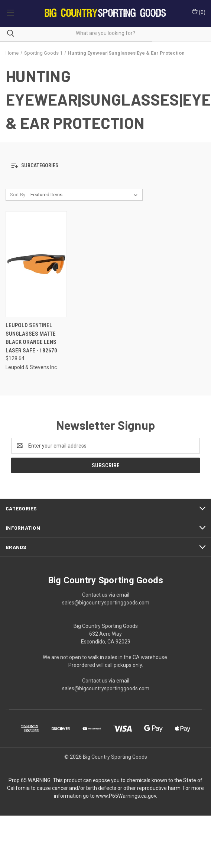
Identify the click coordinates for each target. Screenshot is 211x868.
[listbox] (85, 195)
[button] (105, 166)
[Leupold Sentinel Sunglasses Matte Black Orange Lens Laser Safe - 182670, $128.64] (36, 264)
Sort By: (18, 195)
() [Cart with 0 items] (199, 12)
